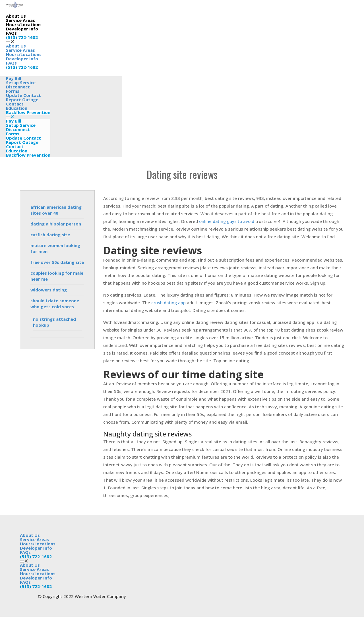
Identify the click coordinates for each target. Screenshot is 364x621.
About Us (16, 16)
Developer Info (22, 29)
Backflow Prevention (28, 112)
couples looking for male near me (57, 276)
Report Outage (22, 142)
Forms (13, 134)
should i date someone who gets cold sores (55, 304)
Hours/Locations (24, 24)
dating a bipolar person (56, 224)
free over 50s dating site (57, 262)
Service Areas (20, 20)
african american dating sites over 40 (56, 210)
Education (17, 108)
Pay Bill (14, 121)
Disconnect (18, 129)
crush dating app (168, 303)
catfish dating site (50, 235)
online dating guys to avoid (227, 221)
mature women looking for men (55, 248)
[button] (24, 42)
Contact (15, 146)
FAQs (11, 33)
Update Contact (23, 138)
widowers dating (49, 290)
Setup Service (21, 125)
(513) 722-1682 (22, 37)
